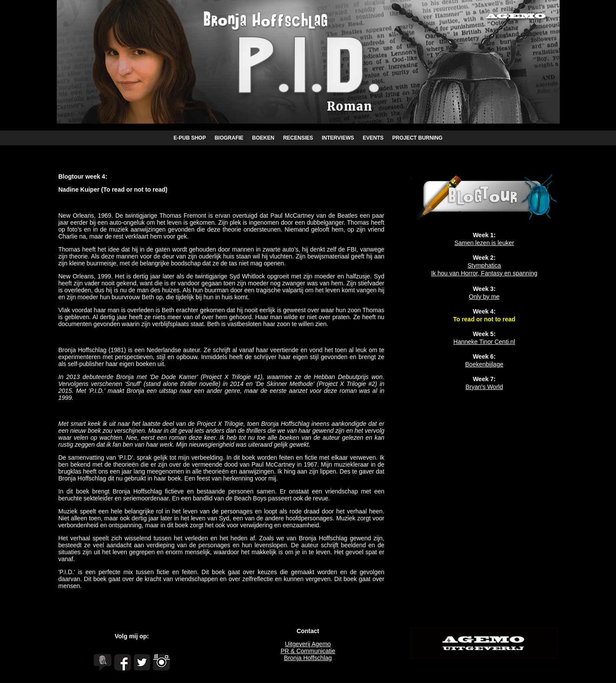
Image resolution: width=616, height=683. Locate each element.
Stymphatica (484, 265)
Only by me (484, 297)
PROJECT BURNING (417, 138)
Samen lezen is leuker (484, 243)
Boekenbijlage (484, 364)
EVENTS (373, 138)
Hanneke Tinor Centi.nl (484, 342)
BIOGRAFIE (229, 138)
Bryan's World (484, 387)
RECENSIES (298, 138)
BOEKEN (263, 138)
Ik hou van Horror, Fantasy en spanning (484, 273)
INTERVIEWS (338, 138)
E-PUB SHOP (190, 138)
